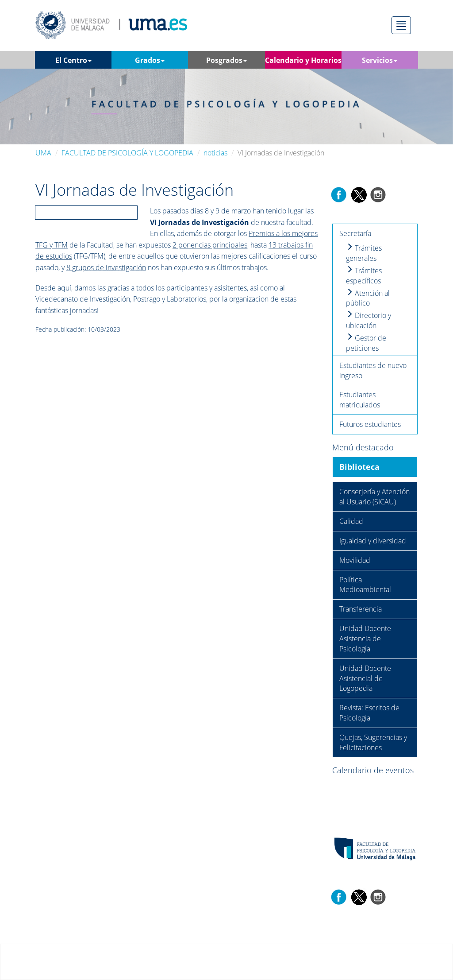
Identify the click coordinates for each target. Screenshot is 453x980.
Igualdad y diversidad (373, 541)
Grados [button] (150, 60)
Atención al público (368, 298)
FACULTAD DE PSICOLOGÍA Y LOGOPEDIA (127, 153)
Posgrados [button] (226, 60)
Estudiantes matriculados (360, 400)
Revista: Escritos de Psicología (369, 713)
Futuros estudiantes (370, 424)
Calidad (351, 521)
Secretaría (355, 233)
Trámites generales (364, 253)
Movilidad (355, 560)
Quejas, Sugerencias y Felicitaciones (373, 742)
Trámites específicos (364, 276)
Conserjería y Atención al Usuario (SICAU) (374, 497)
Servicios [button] (380, 60)
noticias (215, 153)
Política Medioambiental (365, 585)
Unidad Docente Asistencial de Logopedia (365, 678)
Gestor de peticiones (366, 343)
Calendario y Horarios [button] (303, 62)
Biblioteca (359, 467)
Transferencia (361, 609)
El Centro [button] (73, 60)
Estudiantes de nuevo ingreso (373, 370)
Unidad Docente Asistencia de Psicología (365, 639)
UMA (43, 153)
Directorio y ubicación (369, 320)
